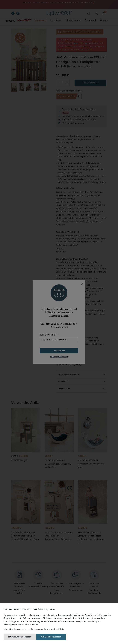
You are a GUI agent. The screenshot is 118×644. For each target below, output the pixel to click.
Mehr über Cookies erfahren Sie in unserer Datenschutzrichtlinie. (34, 629)
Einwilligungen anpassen (20, 637)
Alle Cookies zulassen (51, 637)
